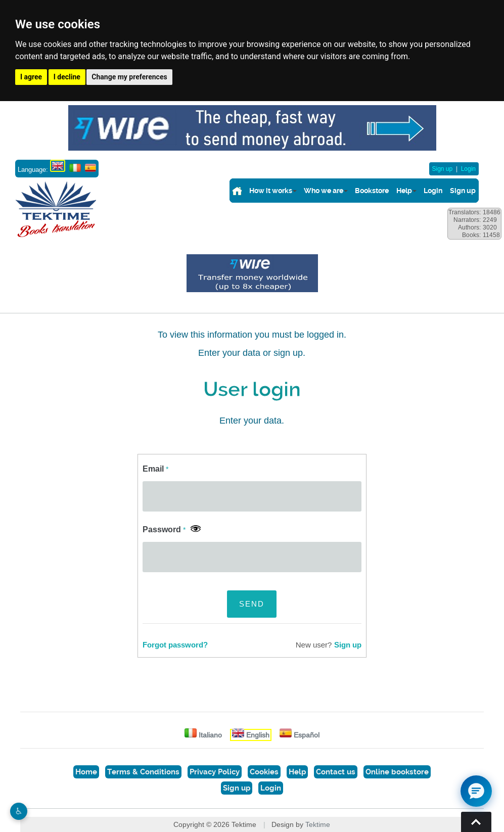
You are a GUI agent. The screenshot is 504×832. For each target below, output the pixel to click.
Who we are (324, 191)
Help (404, 191)
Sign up (443, 169)
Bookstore (372, 191)
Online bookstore (397, 772)
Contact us (336, 772)
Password (164, 529)
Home (86, 772)
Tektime (318, 824)
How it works (271, 191)
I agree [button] (31, 77)
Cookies (264, 772)
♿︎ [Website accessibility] (19, 811)
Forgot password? (175, 645)
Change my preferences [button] (129, 77)
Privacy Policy (215, 772)
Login (468, 169)
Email (155, 469)
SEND (252, 604)
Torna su (476, 822)
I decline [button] (67, 77)
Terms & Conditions (143, 772)
